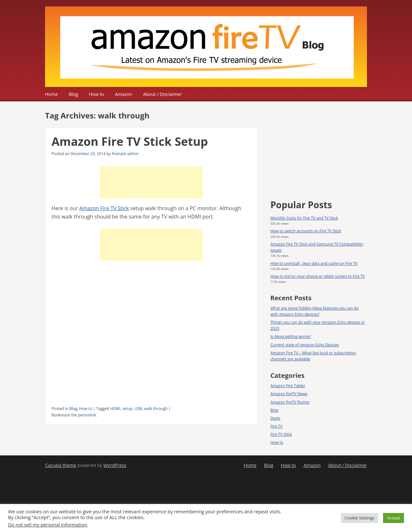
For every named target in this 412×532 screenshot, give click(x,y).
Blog (74, 94)
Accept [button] (393, 518)
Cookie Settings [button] (360, 518)
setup (127, 409)
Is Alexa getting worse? (291, 336)
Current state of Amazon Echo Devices (305, 345)
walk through (156, 409)
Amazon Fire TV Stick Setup (130, 141)
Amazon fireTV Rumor (290, 402)
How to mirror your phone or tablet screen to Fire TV (318, 276)
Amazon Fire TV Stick (104, 208)
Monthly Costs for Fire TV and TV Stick (304, 218)
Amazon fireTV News (289, 394)
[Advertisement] (151, 182)
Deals (275, 418)
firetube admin (125, 154)
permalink (87, 415)
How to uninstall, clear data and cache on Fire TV (314, 263)
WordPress (115, 465)
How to (97, 94)
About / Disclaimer (163, 94)
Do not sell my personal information (48, 525)
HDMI (115, 409)
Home (51, 94)
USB (138, 409)
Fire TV (276, 426)
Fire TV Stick (281, 434)
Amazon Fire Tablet (288, 386)
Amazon (123, 94)
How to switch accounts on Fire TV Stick (306, 231)
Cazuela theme (61, 465)
